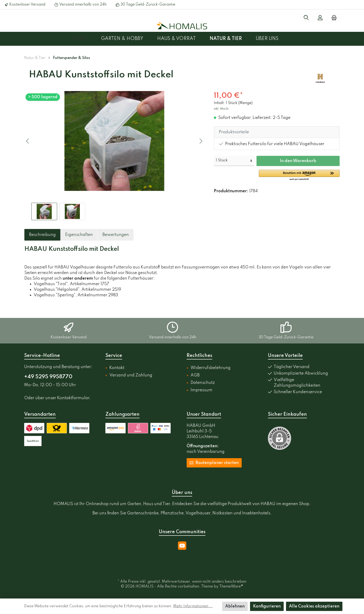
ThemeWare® (231, 587)
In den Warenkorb (298, 161)
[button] (299, 175)
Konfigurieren (267, 606)
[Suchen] (306, 18)
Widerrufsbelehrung (211, 368)
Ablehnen (235, 606)
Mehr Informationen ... (193, 606)
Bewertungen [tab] (116, 235)
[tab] (42, 235)
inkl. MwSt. (222, 109)
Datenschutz (203, 383)
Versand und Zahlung (131, 375)
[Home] (86, 39)
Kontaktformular (73, 398)
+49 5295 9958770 (48, 377)
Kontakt (117, 368)
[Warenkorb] (334, 18)
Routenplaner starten (214, 463)
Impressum (201, 390)
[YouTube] (182, 546)
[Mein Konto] (320, 18)
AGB (195, 375)
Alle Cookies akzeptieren (314, 606)
